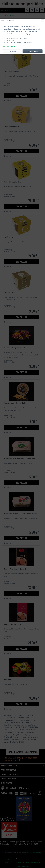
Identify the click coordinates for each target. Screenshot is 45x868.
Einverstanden (33, 51)
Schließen (13, 51)
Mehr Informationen (9, 46)
